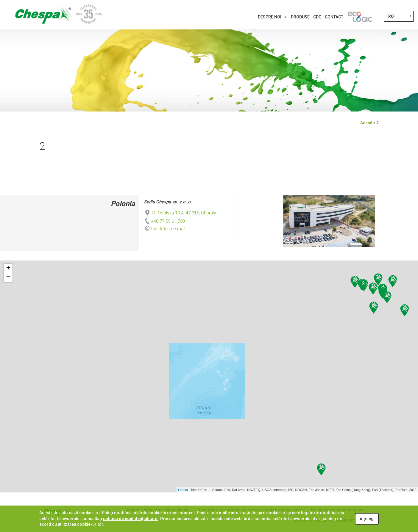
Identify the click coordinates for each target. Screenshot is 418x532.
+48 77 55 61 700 (164, 221)
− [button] (8, 277)
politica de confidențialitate (131, 519)
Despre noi (273, 17)
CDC (317, 17)
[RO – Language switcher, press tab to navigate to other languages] (399, 16)
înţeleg (367, 519)
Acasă (366, 123)
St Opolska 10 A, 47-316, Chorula (180, 213)
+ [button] (8, 269)
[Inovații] (360, 17)
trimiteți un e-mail (168, 229)
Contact (334, 17)
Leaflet (183, 490)
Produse (300, 17)
